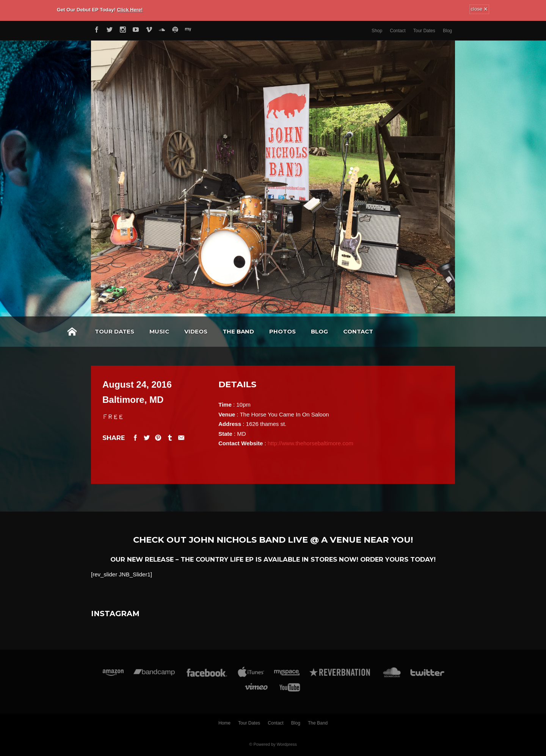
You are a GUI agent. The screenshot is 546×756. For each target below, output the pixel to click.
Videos (196, 331)
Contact (398, 31)
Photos (282, 331)
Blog (447, 31)
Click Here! (130, 10)
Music (159, 331)
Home (72, 332)
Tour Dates (424, 31)
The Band (238, 331)
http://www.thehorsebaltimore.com (311, 443)
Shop (377, 31)
